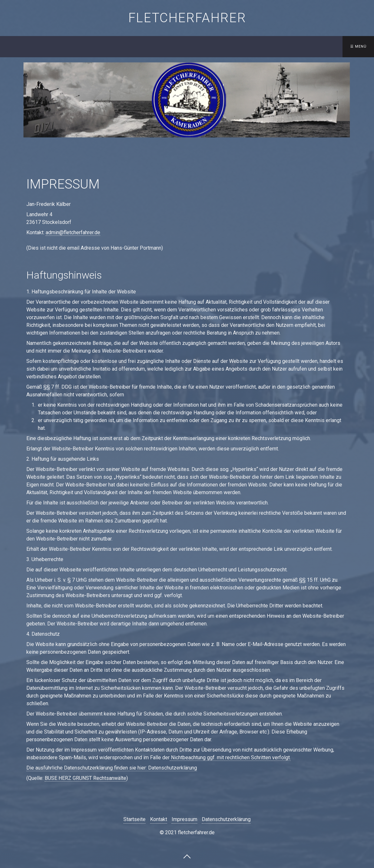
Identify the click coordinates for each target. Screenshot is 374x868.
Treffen (213, 46)
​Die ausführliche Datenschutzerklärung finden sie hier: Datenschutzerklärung (112, 768)
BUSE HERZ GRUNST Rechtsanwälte (85, 778)
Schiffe (123, 46)
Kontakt (250, 46)
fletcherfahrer (187, 18)
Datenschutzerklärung (226, 819)
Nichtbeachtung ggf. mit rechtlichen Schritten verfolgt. (230, 757)
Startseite (84, 46)
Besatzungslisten (169, 46)
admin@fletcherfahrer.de (73, 232)
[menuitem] (85, 47)
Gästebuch (290, 46)
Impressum (184, 819)
